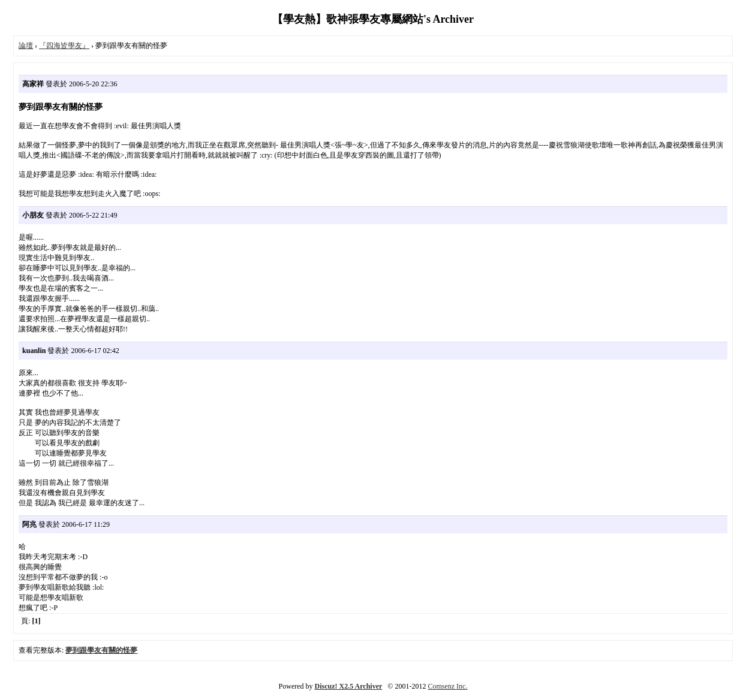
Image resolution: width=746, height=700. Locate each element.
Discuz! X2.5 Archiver (349, 686)
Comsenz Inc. (447, 686)
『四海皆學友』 (64, 46)
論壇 (26, 46)
